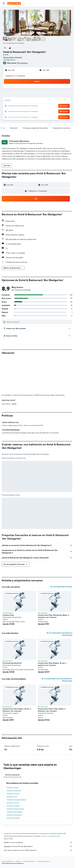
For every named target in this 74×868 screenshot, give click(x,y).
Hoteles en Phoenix (13, 794)
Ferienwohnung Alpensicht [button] (12, 663)
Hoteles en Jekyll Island (14, 815)
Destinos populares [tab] (12, 775)
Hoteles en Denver (13, 803)
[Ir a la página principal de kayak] (14, 3)
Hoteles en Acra (12, 797)
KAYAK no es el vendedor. (38, 842)
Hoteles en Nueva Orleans (15, 809)
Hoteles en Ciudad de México (16, 800)
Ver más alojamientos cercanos (61, 587)
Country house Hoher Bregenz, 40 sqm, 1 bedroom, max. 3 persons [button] (52, 664)
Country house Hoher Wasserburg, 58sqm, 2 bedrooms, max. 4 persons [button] (53, 616)
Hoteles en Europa (29, 861)
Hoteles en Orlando (13, 806)
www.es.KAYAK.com (8, 861)
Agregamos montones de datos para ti (38, 846)
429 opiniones (22, 63)
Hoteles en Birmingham (14, 812)
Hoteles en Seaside (13, 818)
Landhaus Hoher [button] (8, 615)
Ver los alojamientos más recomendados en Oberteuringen (57, 680)
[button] (4, 3)
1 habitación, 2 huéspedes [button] (15, 76)
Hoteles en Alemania (43, 861)
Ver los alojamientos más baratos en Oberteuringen (59, 634)
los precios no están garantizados (50, 836)
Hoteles (18, 861)
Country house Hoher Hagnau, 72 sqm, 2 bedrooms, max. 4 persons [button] (17, 710)
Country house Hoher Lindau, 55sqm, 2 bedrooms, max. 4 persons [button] (52, 710)
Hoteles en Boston (13, 788)
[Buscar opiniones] (39, 322)
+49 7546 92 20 (9, 60)
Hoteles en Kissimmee (14, 791)
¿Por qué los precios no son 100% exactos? (38, 850)
